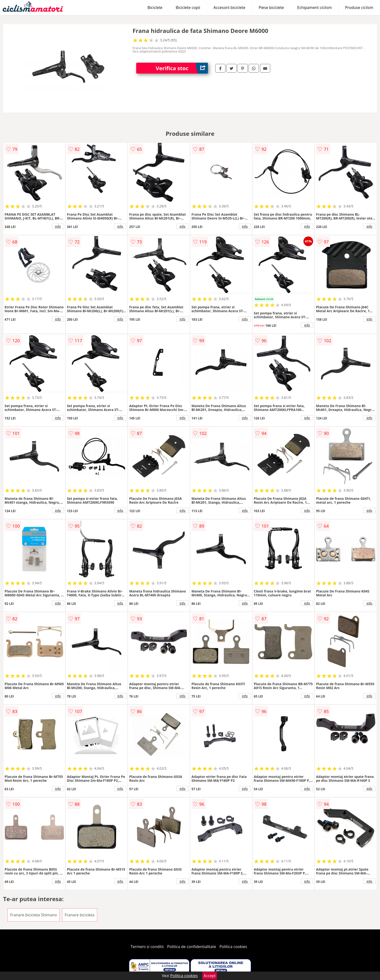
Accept (210, 976)
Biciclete (155, 8)
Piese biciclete (271, 8)
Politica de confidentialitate (192, 947)
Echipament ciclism (315, 8)
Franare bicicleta (80, 915)
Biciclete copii (188, 8)
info (58, 226)
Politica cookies (233, 947)
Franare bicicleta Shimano (34, 915)
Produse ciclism (359, 8)
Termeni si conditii (147, 947)
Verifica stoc (182, 68)
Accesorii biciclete (229, 8)
